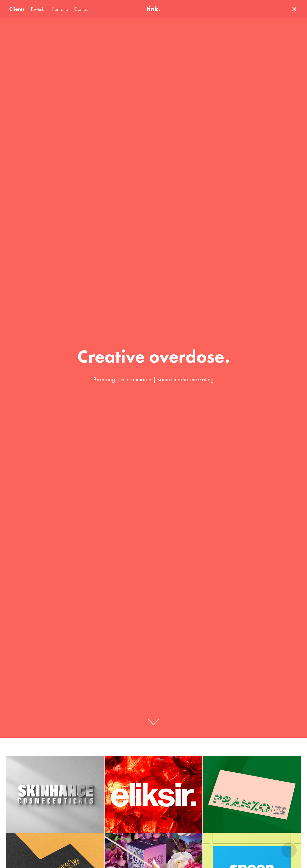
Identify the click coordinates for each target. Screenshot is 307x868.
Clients (17, 9)
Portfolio (60, 9)
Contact (82, 9)
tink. (154, 9)
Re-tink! (38, 9)
